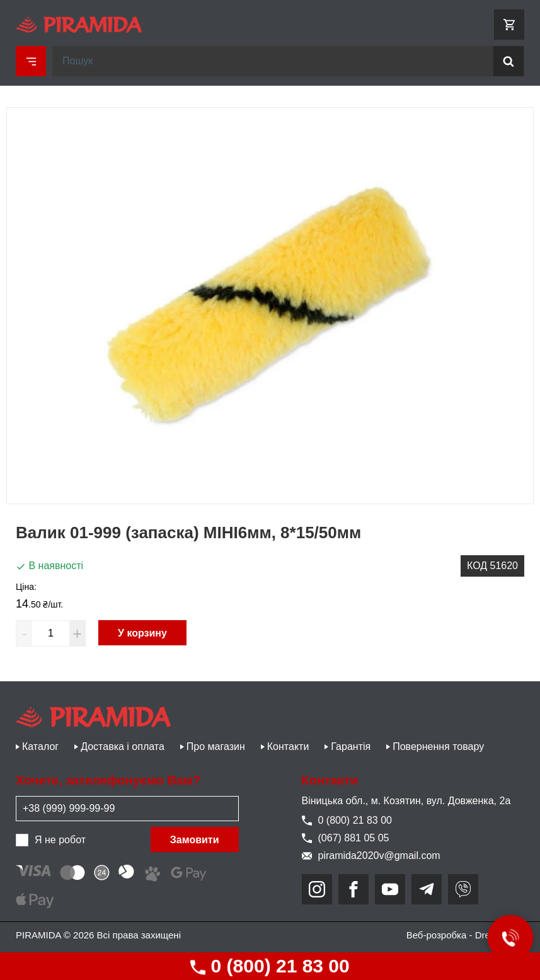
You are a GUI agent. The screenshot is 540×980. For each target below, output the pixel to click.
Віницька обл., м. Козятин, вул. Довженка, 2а (406, 801)
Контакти (288, 747)
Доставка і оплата (123, 747)
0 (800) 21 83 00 (270, 966)
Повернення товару (438, 747)
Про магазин (216, 747)
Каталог (40, 747)
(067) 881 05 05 (346, 838)
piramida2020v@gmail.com (371, 856)
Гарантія (351, 747)
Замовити (195, 840)
